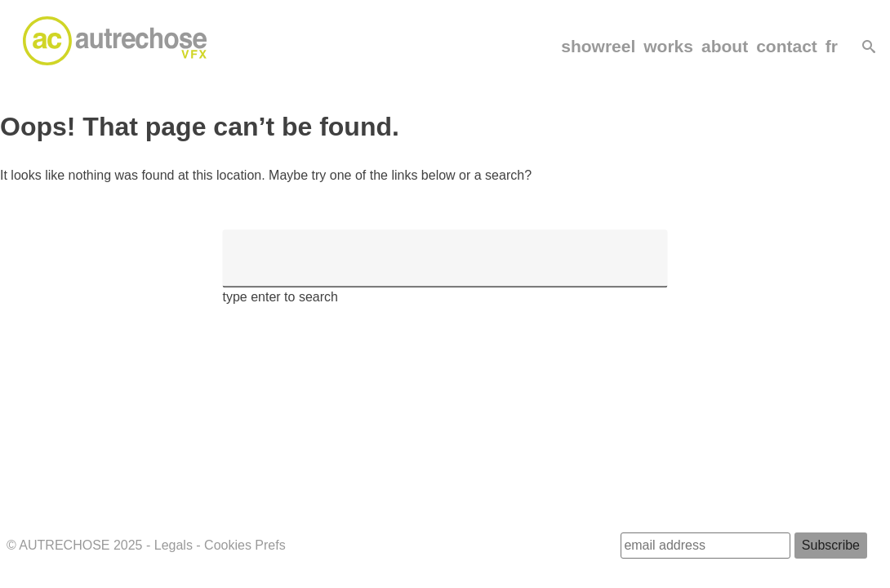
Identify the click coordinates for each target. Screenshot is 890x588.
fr (832, 46)
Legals (174, 545)
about (725, 46)
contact (787, 46)
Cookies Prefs (245, 545)
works (668, 46)
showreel (598, 46)
